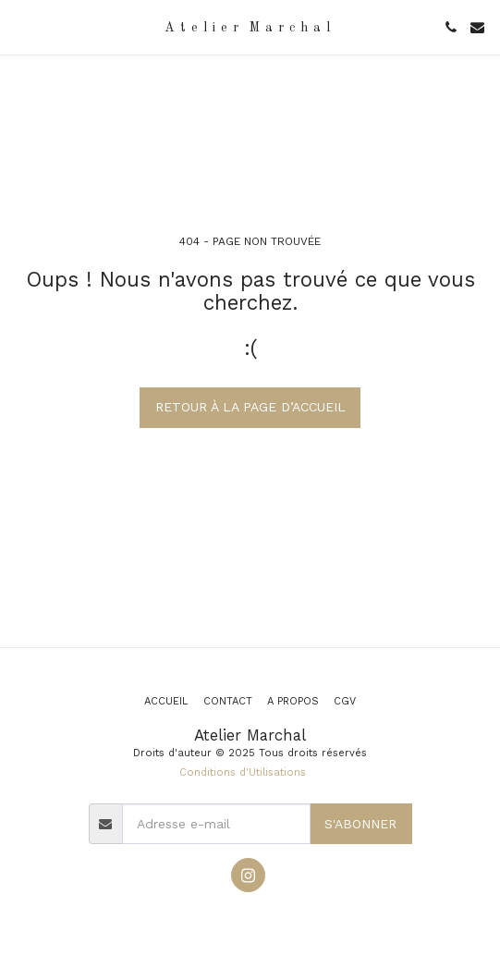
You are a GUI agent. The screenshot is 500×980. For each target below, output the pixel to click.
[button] (20, 27)
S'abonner (360, 824)
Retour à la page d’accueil (250, 407)
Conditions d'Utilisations (243, 772)
